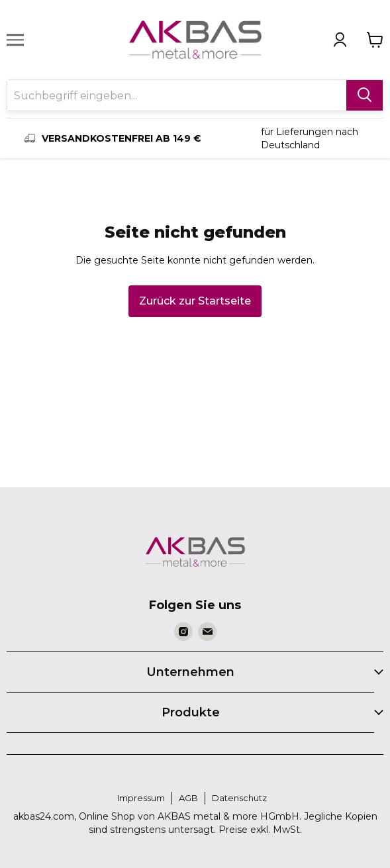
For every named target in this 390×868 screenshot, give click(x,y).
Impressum (141, 798)
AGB (188, 798)
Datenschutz (239, 798)
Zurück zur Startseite (195, 301)
